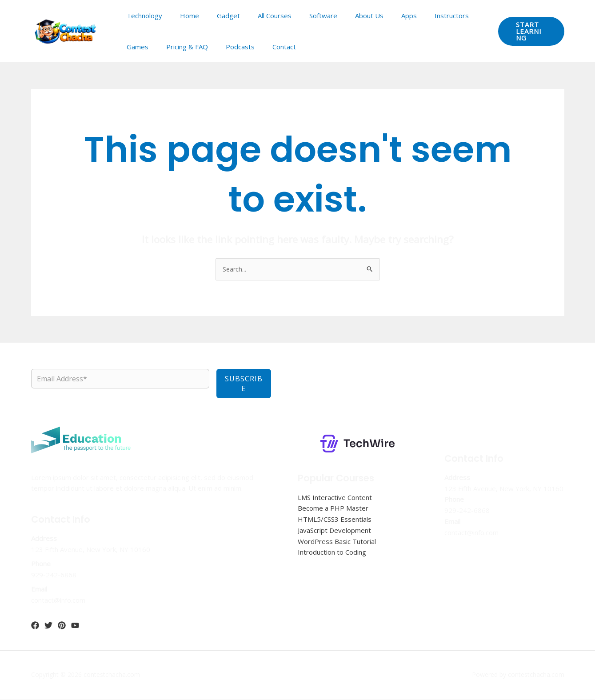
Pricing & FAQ (145, 47)
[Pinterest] (62, 626)
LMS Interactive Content (335, 498)
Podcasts (194, 47)
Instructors (418, 16)
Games (460, 16)
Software (303, 16)
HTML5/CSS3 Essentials (335, 520)
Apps (380, 16)
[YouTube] (75, 626)
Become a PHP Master (333, 509)
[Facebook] (35, 626)
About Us (345, 16)
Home (183, 16)
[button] (528, 31)
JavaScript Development (334, 531)
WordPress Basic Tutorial (337, 542)
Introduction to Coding (332, 553)
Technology (142, 16)
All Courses (259, 16)
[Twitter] (48, 626)
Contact (234, 47)
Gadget (217, 16)
